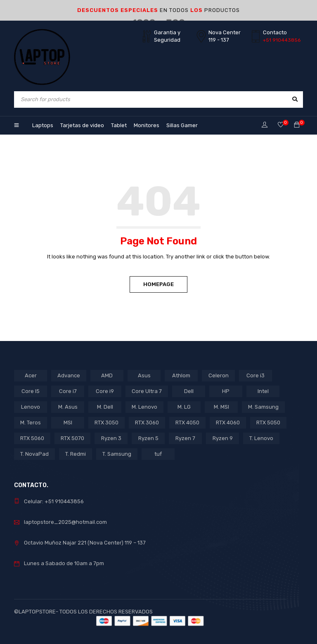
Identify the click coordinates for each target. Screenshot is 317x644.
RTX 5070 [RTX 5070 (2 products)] (72, 438)
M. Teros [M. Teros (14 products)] (31, 423)
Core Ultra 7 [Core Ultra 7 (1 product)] (147, 391)
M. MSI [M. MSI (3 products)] (221, 407)
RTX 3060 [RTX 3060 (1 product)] (147, 423)
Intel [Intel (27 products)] (263, 391)
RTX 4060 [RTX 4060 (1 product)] (228, 423)
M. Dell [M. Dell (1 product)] (105, 407)
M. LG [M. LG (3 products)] (184, 407)
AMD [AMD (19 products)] (107, 375)
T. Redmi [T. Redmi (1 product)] (76, 454)
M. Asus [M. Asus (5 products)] (68, 407)
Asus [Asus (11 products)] (144, 375)
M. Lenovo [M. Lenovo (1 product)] (144, 407)
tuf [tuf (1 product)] (158, 454)
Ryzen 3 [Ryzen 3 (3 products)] (111, 438)
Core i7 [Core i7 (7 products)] (68, 391)
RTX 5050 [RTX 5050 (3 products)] (268, 423)
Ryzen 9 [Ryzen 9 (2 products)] (223, 438)
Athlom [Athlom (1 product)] (181, 375)
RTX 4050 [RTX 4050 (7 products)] (187, 423)
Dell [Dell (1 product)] (189, 391)
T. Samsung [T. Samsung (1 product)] (117, 454)
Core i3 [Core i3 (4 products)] (255, 375)
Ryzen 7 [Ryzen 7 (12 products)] (185, 438)
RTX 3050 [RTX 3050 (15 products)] (106, 423)
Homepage (158, 284)
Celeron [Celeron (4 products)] (219, 375)
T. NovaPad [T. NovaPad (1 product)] (34, 454)
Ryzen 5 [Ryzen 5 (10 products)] (148, 438)
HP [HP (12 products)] (226, 391)
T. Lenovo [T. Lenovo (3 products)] (261, 438)
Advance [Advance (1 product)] (69, 375)
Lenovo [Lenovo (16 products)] (31, 407)
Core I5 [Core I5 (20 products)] (31, 391)
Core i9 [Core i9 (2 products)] (105, 391)
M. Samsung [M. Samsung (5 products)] (263, 407)
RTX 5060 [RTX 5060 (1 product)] (32, 438)
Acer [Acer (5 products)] (31, 375)
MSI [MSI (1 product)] (68, 423)
